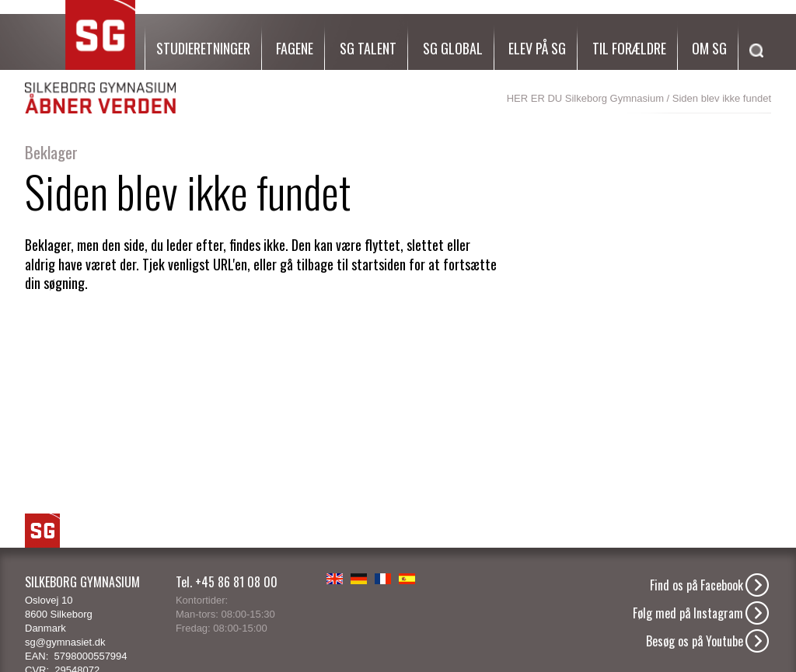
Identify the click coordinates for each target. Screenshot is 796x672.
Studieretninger (203, 48)
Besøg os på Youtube (695, 641)
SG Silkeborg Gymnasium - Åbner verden (100, 57)
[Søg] (752, 69)
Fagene (295, 48)
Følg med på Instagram (688, 613)
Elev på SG (537, 48)
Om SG (709, 48)
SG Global (453, 48)
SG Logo (42, 531)
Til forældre (629, 48)
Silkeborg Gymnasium (614, 98)
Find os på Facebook (696, 585)
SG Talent (368, 48)
